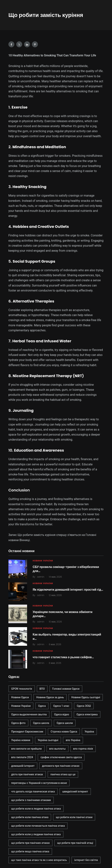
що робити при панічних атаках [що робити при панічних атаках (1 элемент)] (30, 843)
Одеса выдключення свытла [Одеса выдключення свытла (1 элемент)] (29, 714)
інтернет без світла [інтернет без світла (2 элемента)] (86, 860)
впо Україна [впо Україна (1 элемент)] (73, 740)
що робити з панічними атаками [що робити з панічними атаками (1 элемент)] (31, 800)
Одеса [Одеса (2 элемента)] (42, 706)
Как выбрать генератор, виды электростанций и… (67, 637)
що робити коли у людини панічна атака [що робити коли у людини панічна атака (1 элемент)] (36, 834)
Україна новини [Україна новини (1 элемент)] (21, 740)
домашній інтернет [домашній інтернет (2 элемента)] (23, 766)
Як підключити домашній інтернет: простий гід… (68, 590)
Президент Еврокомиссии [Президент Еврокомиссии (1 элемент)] (27, 732)
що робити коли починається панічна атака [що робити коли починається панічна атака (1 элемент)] (38, 826)
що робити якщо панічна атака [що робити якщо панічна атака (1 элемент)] (30, 851)
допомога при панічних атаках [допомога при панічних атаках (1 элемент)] (61, 766)
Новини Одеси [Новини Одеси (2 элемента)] (20, 697)
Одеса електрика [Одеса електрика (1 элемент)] (87, 714)
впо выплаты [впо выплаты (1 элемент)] (57, 749)
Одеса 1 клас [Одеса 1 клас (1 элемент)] (61, 706)
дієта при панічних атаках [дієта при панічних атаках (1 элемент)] (27, 774)
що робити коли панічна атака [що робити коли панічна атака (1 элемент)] (30, 817)
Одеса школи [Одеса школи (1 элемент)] (65, 723)
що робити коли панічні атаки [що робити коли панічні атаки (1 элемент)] (74, 817)
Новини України (43, 561)
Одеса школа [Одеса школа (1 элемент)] (41, 723)
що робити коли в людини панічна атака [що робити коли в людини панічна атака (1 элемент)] (36, 809)
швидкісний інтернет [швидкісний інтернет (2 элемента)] (75, 791)
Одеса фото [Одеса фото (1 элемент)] (18, 723)
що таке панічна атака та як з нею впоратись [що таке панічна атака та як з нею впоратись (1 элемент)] (39, 860)
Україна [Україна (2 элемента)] (89, 732)
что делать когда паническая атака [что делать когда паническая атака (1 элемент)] (33, 791)
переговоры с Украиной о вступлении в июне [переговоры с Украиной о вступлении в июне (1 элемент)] (39, 783)
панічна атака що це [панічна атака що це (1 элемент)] (63, 774)
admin (41, 577)
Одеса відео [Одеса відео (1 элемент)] (62, 714)
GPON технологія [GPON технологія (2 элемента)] (22, 689)
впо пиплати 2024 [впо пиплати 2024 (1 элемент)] (22, 757)
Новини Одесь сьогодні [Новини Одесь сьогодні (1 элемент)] (86, 697)
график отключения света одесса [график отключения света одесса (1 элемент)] (61, 757)
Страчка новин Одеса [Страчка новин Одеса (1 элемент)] (64, 732)
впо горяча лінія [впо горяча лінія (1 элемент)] (83, 749)
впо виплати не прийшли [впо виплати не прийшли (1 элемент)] (27, 749)
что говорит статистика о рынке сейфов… (63, 657)
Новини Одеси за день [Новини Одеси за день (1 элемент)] (50, 697)
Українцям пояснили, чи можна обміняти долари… (63, 614)
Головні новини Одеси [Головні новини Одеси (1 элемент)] (66, 689)
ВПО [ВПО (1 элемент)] (42, 689)
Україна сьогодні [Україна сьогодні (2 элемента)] (48, 740)
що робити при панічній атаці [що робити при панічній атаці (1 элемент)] (75, 843)
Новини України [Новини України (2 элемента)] (21, 706)
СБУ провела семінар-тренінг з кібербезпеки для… (66, 569)
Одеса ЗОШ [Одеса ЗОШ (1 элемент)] (84, 706)
